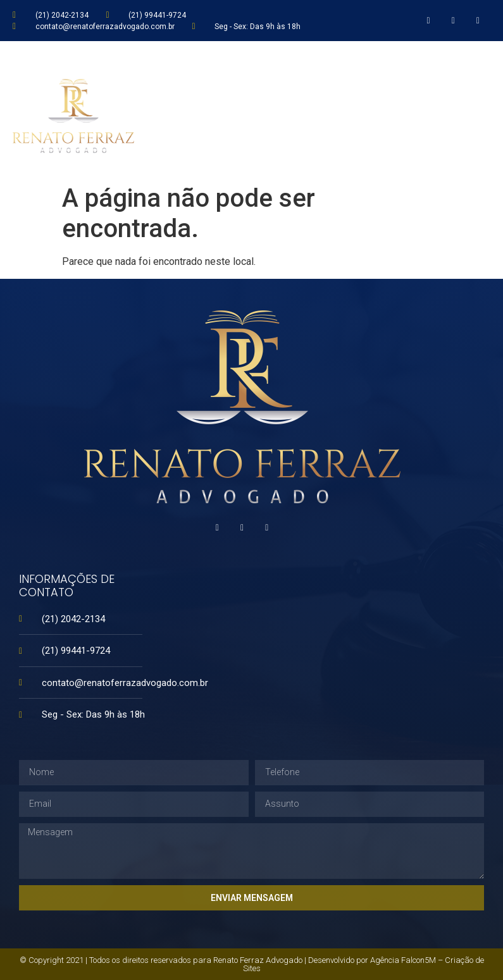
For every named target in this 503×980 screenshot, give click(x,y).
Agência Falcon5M (403, 960)
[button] (484, 110)
